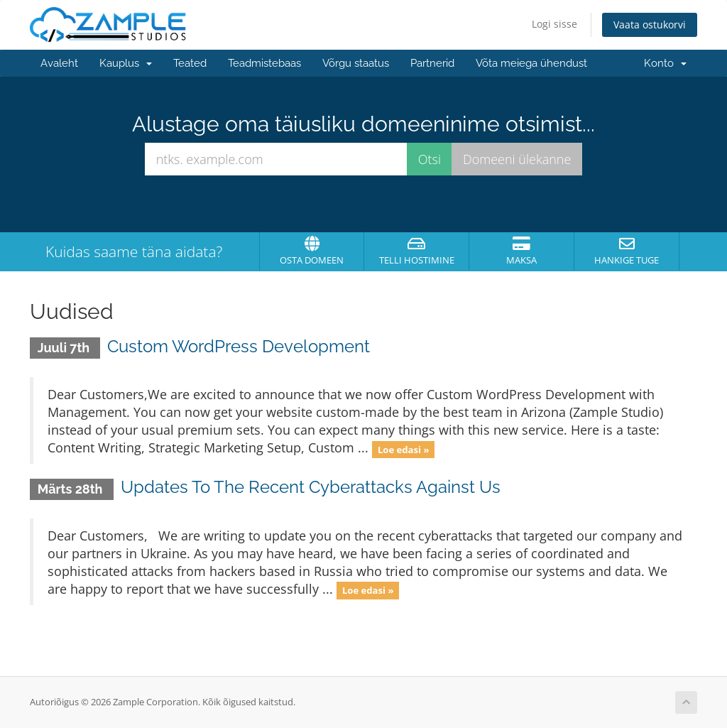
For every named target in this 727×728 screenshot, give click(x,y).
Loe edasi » (404, 449)
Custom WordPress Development (239, 346)
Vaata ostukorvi (650, 25)
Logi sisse (554, 24)
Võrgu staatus (356, 63)
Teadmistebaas (264, 63)
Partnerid (432, 63)
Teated (190, 63)
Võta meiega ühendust (531, 63)
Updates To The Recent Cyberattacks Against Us (311, 487)
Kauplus (126, 63)
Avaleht (59, 63)
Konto (665, 63)
